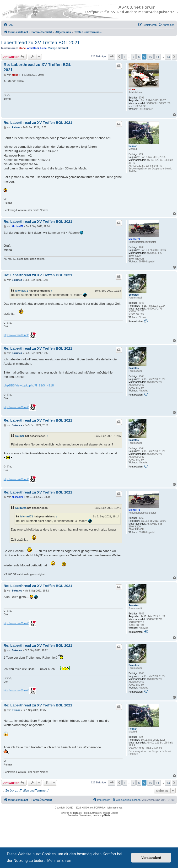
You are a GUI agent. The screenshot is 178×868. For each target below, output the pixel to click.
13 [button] (168, 57)
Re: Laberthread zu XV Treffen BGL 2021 (37, 67)
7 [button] (133, 57)
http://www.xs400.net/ (16, 335)
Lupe (43, 48)
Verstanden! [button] (151, 858)
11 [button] (158, 57)
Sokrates (134, 295)
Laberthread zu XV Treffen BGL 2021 (40, 43)
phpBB (77, 813)
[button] (111, 57)
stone (22, 48)
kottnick (63, 48)
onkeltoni (33, 48)
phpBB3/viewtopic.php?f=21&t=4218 (29, 385)
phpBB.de (105, 816)
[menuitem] (8, 25)
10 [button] (150, 57)
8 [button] (139, 57)
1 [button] (125, 57)
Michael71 (134, 239)
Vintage (52, 48)
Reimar (133, 146)
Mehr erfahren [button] (59, 860)
